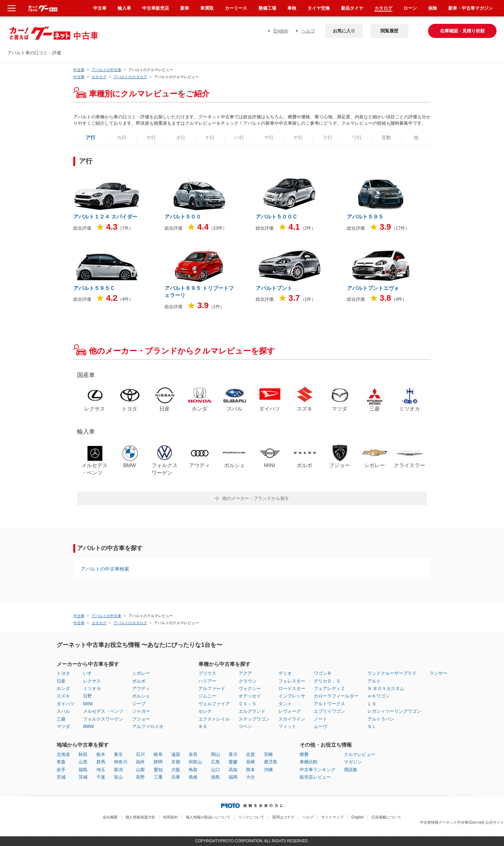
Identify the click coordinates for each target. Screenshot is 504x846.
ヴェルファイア (214, 704)
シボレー (141, 673)
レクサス (92, 681)
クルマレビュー (360, 754)
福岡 (233, 777)
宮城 (61, 777)
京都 (176, 762)
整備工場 (267, 8)
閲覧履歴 (389, 31)
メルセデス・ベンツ (103, 711)
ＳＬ (372, 727)
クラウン (248, 681)
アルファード (212, 689)
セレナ (205, 711)
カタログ (383, 8)
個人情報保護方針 (140, 817)
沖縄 (268, 770)
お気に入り (344, 31)
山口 (216, 770)
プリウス (207, 673)
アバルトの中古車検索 (105, 569)
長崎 (251, 762)
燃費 (304, 754)
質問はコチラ (283, 817)
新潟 (118, 770)
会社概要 (110, 817)
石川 (140, 754)
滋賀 (176, 754)
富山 (118, 777)
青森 (61, 762)
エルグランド (252, 711)
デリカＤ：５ (327, 681)
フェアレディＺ (329, 689)
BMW (88, 727)
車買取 (207, 8)
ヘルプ (308, 31)
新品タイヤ (352, 8)
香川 (233, 754)
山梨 (140, 770)
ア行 (90, 138)
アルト (374, 681)
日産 (61, 681)
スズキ (63, 696)
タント (285, 704)
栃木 (101, 754)
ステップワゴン (254, 719)
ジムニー (207, 696)
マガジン (353, 762)
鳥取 (193, 770)
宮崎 (268, 754)
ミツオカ (92, 689)
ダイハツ (66, 704)
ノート (320, 719)
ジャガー (141, 711)
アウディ (141, 689)
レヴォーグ (290, 711)
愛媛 (233, 762)
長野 (140, 777)
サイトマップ (332, 817)
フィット (287, 727)
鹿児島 (271, 762)
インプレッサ (292, 696)
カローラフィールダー (336, 696)
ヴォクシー (250, 689)
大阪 (176, 770)
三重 (158, 777)
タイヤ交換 (319, 8)
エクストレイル (214, 719)
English (281, 31)
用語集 (351, 770)
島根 (193, 777)
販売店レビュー (315, 777)
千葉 (101, 777)
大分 (251, 777)
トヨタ (63, 673)
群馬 (101, 762)
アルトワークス (329, 704)
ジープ (139, 704)
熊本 (251, 770)
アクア (245, 673)
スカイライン (292, 719)
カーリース (236, 8)
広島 (216, 762)
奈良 (193, 754)
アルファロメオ (148, 727)
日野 (87, 696)
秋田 (83, 754)
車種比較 (309, 762)
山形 (83, 762)
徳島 (216, 777)
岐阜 (158, 754)
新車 (185, 8)
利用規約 (170, 817)
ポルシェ (141, 696)
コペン (245, 727)
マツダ (63, 727)
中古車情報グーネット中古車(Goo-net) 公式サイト (462, 822)
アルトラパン (381, 719)
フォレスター (292, 681)
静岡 (158, 762)
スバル (63, 711)
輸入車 (124, 8)
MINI (88, 704)
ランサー (438, 673)
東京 (118, 754)
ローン (410, 8)
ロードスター (292, 689)
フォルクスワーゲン (103, 719)
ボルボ (139, 681)
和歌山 (195, 762)
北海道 (63, 754)
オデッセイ (250, 696)
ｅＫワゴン (379, 696)
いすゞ (90, 673)
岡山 (216, 754)
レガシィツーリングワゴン (394, 711)
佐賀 (251, 754)
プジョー (141, 719)
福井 (140, 762)
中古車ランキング (318, 770)
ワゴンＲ (323, 673)
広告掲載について (386, 817)
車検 (292, 8)
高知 (233, 770)
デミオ (285, 673)
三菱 (61, 719)
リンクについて (251, 817)
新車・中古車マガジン (470, 8)
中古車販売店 (156, 8)
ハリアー (207, 681)
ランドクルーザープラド (392, 673)
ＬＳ (372, 704)
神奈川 (121, 762)
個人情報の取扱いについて (208, 817)
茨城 (83, 777)
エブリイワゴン (329, 711)
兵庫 (176, 777)
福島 (83, 770)
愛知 (158, 770)
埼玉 (101, 770)
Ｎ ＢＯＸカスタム (386, 689)
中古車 (79, 70)
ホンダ (63, 689)
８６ (203, 727)
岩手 (61, 770)
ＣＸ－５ (248, 704)
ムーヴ (320, 727)
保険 (433, 8)
